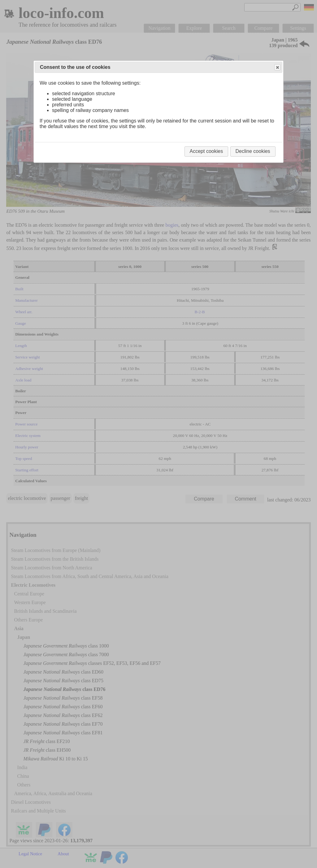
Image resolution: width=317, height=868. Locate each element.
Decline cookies (253, 151)
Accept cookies (206, 151)
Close (277, 67)
